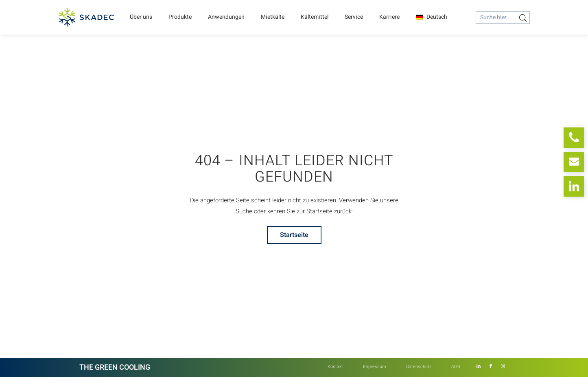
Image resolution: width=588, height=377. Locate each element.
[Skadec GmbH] (86, 17)
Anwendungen (226, 17)
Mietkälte (273, 17)
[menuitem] (335, 367)
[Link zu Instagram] (503, 366)
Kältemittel (315, 17)
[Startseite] (294, 235)
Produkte (180, 17)
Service (354, 17)
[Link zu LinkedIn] (479, 366)
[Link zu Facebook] (491, 366)
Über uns (141, 17)
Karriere (389, 17)
